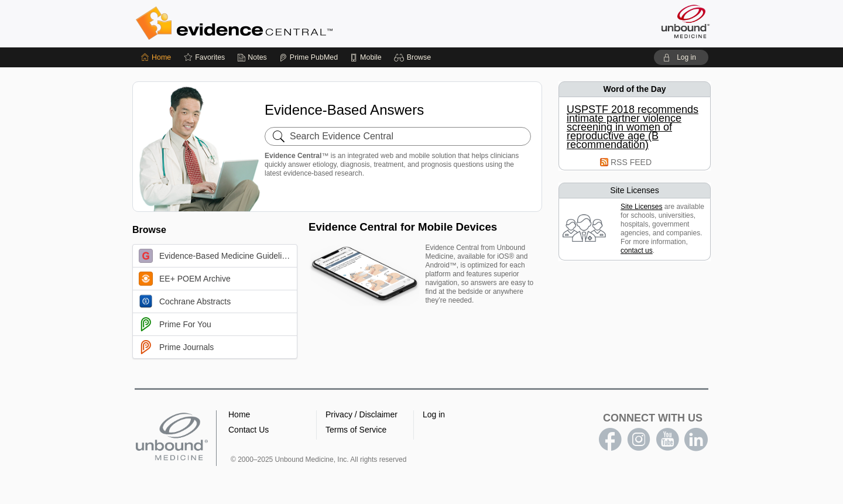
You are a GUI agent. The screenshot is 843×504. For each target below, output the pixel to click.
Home (239, 414)
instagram (639, 440)
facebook (610, 440)
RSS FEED (631, 162)
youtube (667, 440)
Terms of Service (356, 430)
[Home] (156, 57)
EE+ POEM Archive (185, 279)
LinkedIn (696, 440)
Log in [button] (434, 414)
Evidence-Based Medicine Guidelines (217, 256)
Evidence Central (281, 23)
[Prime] (309, 57)
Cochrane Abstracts (185, 301)
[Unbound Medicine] (686, 21)
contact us (637, 251)
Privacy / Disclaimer (361, 414)
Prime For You (175, 324)
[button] (414, 57)
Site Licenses (641, 207)
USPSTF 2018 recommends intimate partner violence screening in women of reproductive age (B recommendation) (633, 127)
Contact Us (249, 430)
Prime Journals (176, 347)
